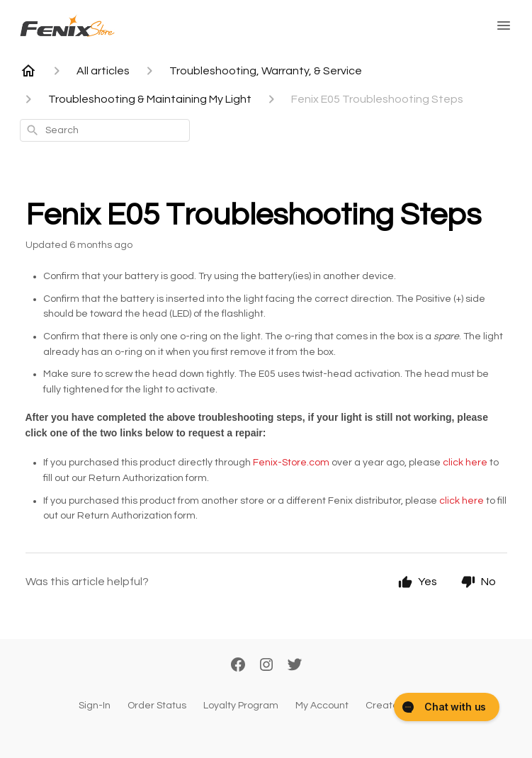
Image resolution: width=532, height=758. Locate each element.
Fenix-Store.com (291, 463)
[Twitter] (295, 666)
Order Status (157, 706)
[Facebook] (238, 666)
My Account (322, 706)
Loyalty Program (241, 706)
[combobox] (105, 130)
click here (465, 463)
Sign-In (95, 706)
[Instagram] (266, 666)
